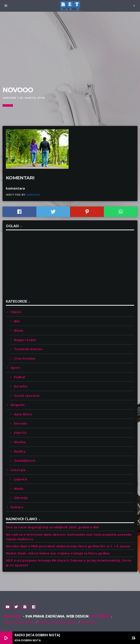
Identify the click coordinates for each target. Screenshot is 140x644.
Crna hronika (25, 358)
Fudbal (20, 377)
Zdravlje (21, 498)
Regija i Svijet (25, 340)
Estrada (20, 423)
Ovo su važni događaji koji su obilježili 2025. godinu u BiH (52, 527)
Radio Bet (13, 616)
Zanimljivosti (25, 460)
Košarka (21, 386)
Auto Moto (23, 414)
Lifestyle (18, 470)
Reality (20, 451)
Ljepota (20, 479)
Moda (19, 488)
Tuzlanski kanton (28, 349)
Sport (15, 368)
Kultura (17, 507)
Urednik (33, 195)
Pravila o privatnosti (58, 622)
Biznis (19, 330)
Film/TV (20, 433)
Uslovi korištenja (19, 622)
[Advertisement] (70, 54)
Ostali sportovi (27, 396)
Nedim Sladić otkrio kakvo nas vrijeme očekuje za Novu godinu (58, 553)
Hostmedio (101, 616)
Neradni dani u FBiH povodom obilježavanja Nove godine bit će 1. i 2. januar (68, 546)
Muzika (20, 442)
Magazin (18, 405)
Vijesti (16, 312)
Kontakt (88, 622)
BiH (17, 321)
